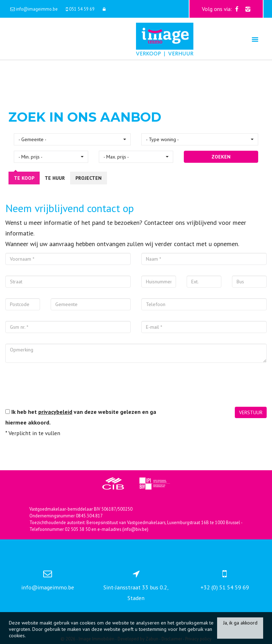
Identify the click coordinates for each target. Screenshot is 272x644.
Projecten (89, 178)
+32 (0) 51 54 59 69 (225, 587)
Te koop (24, 178)
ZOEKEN (221, 157)
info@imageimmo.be (48, 587)
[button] (72, 139)
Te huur (55, 178)
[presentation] (59, 387)
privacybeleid (55, 412)
